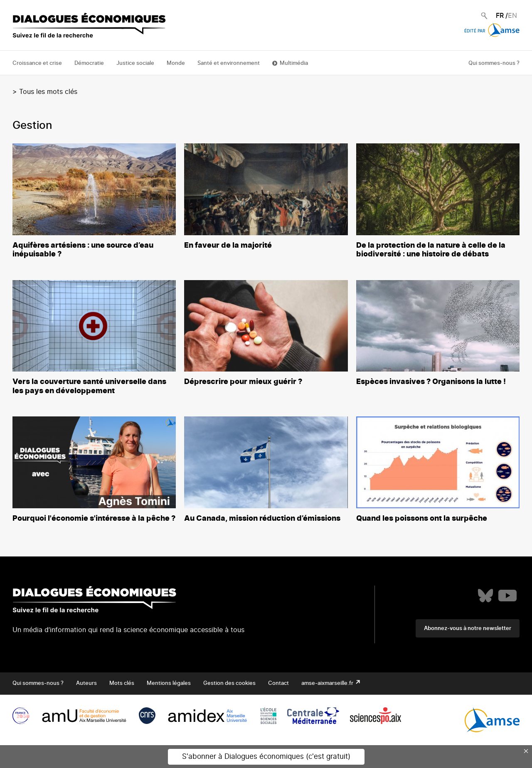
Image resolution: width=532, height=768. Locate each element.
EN (512, 16)
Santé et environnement (229, 63)
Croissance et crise (37, 63)
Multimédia (294, 63)
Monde (176, 63)
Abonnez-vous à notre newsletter (468, 629)
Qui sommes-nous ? (494, 63)
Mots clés (122, 683)
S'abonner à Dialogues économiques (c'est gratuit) (266, 757)
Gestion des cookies (229, 683)
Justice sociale (135, 63)
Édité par (492, 31)
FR (500, 16)
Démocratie (89, 63)
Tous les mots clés (48, 92)
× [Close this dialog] (526, 751)
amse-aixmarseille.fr (328, 683)
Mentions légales (169, 683)
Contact (278, 683)
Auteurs (86, 683)
